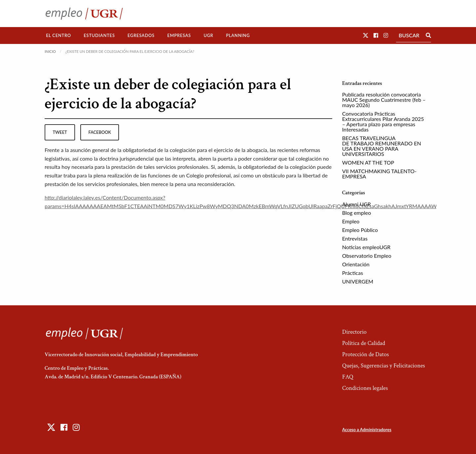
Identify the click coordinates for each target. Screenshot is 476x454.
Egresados (141, 35)
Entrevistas (355, 238)
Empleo (351, 221)
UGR (208, 35)
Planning (238, 35)
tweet (60, 132)
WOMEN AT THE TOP (368, 162)
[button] (366, 35)
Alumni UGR (357, 204)
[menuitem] (59, 36)
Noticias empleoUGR (366, 247)
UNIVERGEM (358, 281)
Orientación (356, 264)
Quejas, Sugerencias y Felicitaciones (384, 366)
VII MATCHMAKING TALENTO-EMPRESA (379, 174)
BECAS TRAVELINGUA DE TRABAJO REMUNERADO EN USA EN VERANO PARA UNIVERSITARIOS (382, 146)
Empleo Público (360, 230)
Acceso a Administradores (367, 430)
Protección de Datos (365, 354)
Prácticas (353, 273)
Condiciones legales (365, 388)
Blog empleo (357, 213)
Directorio (354, 332)
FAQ (348, 377)
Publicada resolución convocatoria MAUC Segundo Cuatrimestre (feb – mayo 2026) (384, 100)
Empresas (179, 35)
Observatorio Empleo (367, 256)
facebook (100, 132)
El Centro (59, 35)
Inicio (50, 51)
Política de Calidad (364, 343)
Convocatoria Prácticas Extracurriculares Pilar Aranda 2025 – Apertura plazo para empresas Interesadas (383, 121)
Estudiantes (99, 35)
